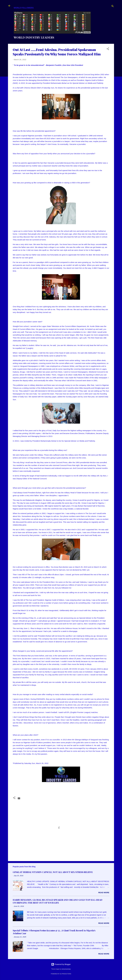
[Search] (113, 7)
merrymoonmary (66, 969)
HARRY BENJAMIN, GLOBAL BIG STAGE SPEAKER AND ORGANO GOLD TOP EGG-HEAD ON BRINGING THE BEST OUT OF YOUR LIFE (58, 901)
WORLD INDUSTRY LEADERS (34, 37)
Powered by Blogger (61, 964)
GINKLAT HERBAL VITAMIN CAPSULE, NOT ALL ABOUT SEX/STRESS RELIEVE (53, 872)
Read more (104, 892)
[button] (108, 49)
